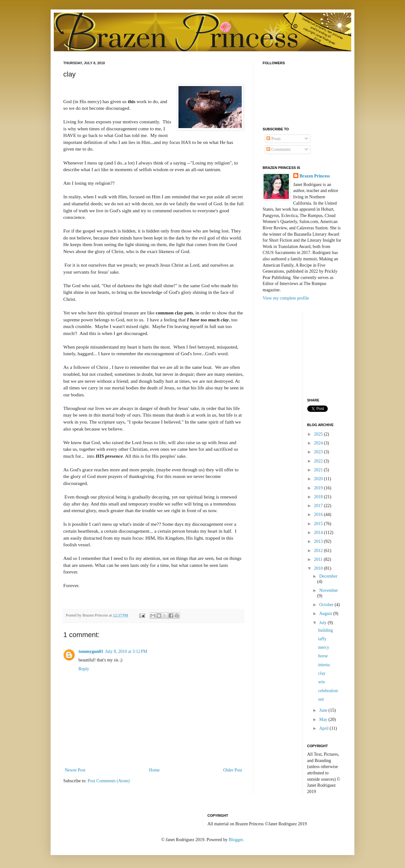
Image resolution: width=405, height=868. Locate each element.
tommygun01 (91, 651)
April (324, 728)
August (326, 614)
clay (322, 673)
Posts (274, 139)
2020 (319, 479)
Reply (84, 669)
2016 (319, 515)
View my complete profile (286, 298)
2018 (319, 497)
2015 (319, 524)
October (327, 605)
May (324, 719)
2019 (319, 488)
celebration (328, 691)
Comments (278, 149)
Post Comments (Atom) (109, 781)
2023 (319, 452)
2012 (319, 551)
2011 (319, 559)
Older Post (233, 770)
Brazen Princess (315, 176)
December (328, 576)
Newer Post (75, 770)
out (321, 699)
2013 (319, 541)
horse (323, 656)
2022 (319, 461)
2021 (319, 470)
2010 (319, 568)
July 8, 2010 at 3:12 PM (126, 651)
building (325, 630)
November (329, 590)
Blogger (236, 840)
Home (154, 770)
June (324, 710)
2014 (319, 533)
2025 (319, 434)
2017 (319, 506)
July (324, 623)
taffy (322, 639)
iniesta (324, 665)
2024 (319, 443)
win (321, 682)
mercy (324, 647)
